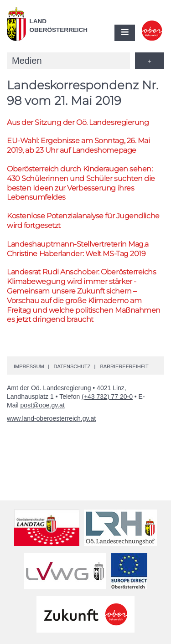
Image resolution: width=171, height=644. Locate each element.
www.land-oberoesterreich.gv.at (51, 418)
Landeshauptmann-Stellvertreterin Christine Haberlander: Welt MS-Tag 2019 (78, 249)
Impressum (29, 366)
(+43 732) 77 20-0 (107, 397)
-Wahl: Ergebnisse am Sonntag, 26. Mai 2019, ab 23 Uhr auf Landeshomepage (78, 145)
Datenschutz (72, 366)
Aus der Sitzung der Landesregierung (78, 122)
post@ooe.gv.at (43, 405)
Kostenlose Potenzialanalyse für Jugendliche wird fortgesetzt (83, 221)
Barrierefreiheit (124, 366)
